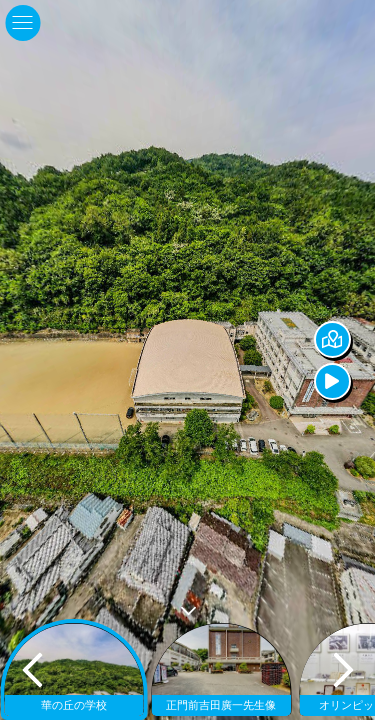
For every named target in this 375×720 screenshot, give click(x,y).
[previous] (32, 669)
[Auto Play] (353, 381)
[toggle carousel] (188, 606)
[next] (343, 669)
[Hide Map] (353, 339)
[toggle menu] (22, 23)
